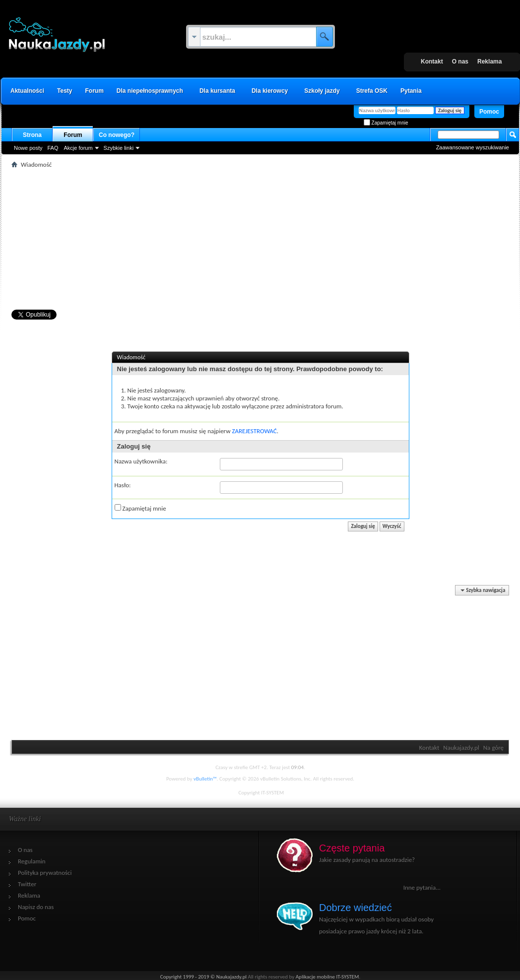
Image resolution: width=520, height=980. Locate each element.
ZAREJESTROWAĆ (254, 431)
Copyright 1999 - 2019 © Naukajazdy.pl (204, 977)
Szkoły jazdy (322, 91)
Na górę (493, 748)
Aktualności (27, 91)
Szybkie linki (118, 148)
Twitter (27, 884)
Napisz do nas (36, 907)
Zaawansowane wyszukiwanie (472, 147)
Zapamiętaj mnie (386, 123)
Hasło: (122, 485)
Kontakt (432, 62)
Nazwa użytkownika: (141, 461)
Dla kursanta (217, 91)
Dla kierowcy (269, 91)
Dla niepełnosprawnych (149, 91)
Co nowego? (117, 135)
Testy (65, 91)
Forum (94, 91)
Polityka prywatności (45, 873)
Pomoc (489, 112)
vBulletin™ (205, 779)
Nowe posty (28, 148)
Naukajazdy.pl (461, 748)
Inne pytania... (422, 887)
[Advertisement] (260, 240)
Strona (32, 135)
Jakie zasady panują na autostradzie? (367, 860)
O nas (460, 62)
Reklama (489, 62)
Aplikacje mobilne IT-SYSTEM (327, 977)
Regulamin (32, 861)
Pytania (411, 91)
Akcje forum (78, 148)
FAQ (53, 148)
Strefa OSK (371, 91)
